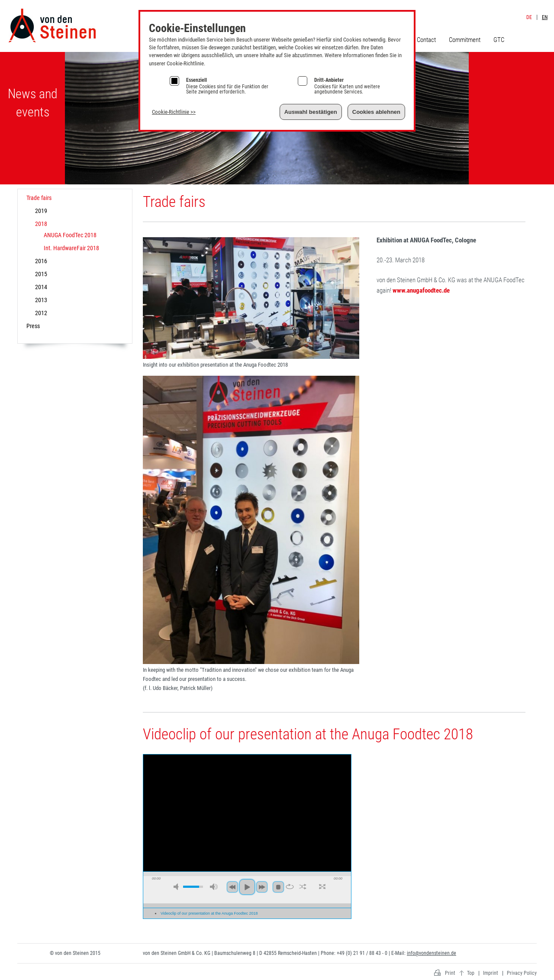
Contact (426, 40)
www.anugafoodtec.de (421, 290)
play (247, 887)
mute (177, 887)
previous (232, 887)
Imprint (531, 8)
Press (33, 326)
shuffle (303, 887)
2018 (41, 224)
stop (278, 887)
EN (545, 17)
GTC (499, 40)
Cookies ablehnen (376, 112)
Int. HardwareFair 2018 (71, 248)
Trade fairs (39, 198)
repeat (290, 887)
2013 (41, 300)
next (262, 887)
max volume (214, 887)
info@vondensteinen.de (432, 953)
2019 (41, 211)
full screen (322, 887)
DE (529, 17)
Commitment (465, 40)
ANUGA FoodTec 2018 (70, 235)
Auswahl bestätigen (311, 112)
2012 (41, 313)
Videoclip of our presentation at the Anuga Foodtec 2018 (209, 913)
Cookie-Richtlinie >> (174, 112)
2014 (41, 287)
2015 (41, 274)
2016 (41, 261)
